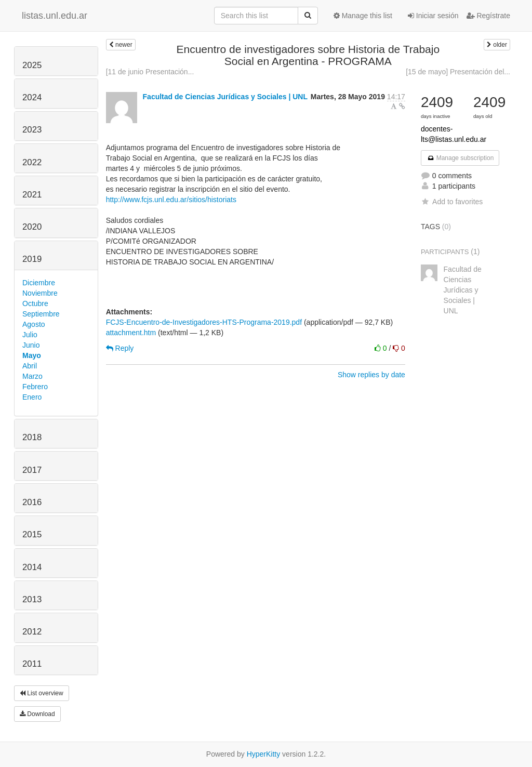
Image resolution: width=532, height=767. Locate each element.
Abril (30, 366)
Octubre (35, 303)
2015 (32, 534)
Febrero (35, 387)
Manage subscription (460, 158)
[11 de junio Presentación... (150, 72)
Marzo (32, 376)
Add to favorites (452, 202)
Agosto (34, 324)
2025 (32, 65)
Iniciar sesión (433, 16)
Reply (120, 348)
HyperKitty (264, 754)
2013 (32, 599)
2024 (32, 97)
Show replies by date (371, 375)
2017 (32, 470)
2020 (32, 227)
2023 (32, 130)
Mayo (32, 355)
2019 (32, 259)
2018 (32, 437)
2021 (32, 195)
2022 (32, 162)
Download (37, 714)
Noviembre (40, 293)
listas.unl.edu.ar (55, 16)
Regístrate (488, 16)
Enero (32, 397)
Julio (30, 335)
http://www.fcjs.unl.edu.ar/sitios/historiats (171, 200)
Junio (31, 345)
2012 (32, 632)
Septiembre (41, 314)
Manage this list (363, 16)
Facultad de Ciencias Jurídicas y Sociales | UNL (225, 97)
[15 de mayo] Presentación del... (458, 72)
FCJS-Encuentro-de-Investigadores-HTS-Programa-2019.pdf (204, 322)
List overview (42, 693)
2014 (32, 567)
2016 (32, 502)
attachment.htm (131, 333)
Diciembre (39, 283)
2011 (32, 664)
